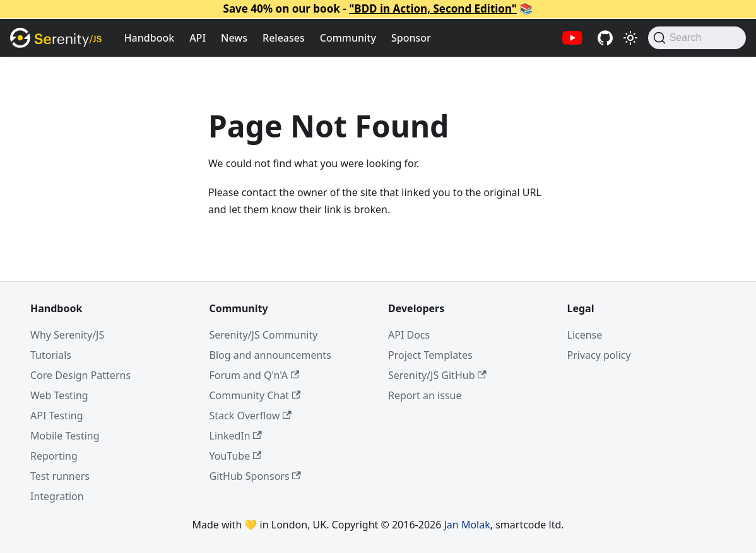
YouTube (236, 456)
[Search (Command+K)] (697, 38)
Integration (57, 496)
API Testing (57, 416)
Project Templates (430, 355)
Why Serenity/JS (67, 335)
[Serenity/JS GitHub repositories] (605, 38)
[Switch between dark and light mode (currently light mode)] (630, 38)
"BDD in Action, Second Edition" (433, 9)
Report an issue (425, 395)
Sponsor (411, 38)
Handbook (150, 38)
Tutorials (51, 355)
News (234, 38)
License (585, 335)
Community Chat (255, 395)
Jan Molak (467, 525)
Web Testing (59, 395)
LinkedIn (236, 436)
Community (348, 38)
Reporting (54, 456)
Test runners (60, 476)
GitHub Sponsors (255, 476)
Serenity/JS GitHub (437, 375)
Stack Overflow (251, 416)
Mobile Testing (65, 436)
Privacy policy (599, 355)
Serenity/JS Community (264, 335)
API (198, 38)
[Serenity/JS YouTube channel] (572, 38)
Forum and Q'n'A (255, 375)
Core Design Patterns (80, 375)
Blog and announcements (270, 355)
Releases (284, 38)
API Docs (409, 335)
